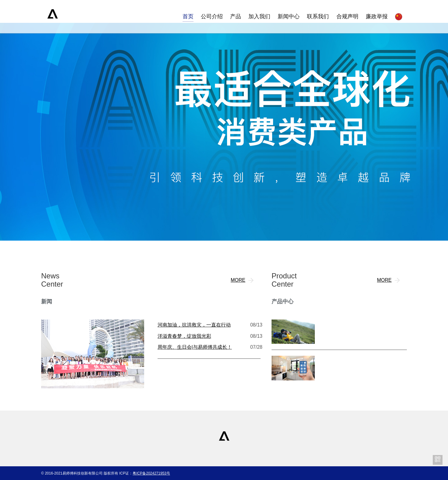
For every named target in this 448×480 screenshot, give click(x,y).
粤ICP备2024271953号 (151, 473)
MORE (243, 280)
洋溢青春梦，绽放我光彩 (184, 336)
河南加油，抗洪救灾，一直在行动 (194, 325)
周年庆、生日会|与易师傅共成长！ (195, 347)
